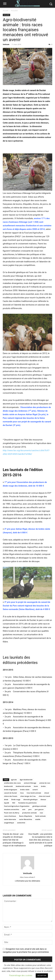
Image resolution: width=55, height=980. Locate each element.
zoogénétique (9, 823)
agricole (14, 780)
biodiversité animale (23, 786)
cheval (47, 793)
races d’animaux (10, 816)
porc (30, 809)
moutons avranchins (12, 809)
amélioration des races (12, 783)
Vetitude (6, 44)
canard (35, 790)
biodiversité (8, 786)
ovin (24, 809)
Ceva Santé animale (34, 793)
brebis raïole (25, 790)
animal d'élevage (30, 783)
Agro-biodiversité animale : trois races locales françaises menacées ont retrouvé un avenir (25, 30)
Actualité (14, 11)
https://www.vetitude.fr (28, 877)
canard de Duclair (10, 793)
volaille (38, 819)
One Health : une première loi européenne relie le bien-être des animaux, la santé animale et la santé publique (40, 840)
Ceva (22, 793)
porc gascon (39, 809)
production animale (29, 813)
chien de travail (44, 796)
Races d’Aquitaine (26, 816)
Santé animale (40, 816)
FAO (14, 803)
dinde (6, 799)
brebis (43, 786)
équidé (7, 803)
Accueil (5, 11)
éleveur (43, 799)
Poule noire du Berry (12, 813)
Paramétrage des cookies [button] (21, 975)
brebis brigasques (11, 790)
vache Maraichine (25, 819)
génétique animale (39, 806)
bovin (36, 786)
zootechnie (21, 823)
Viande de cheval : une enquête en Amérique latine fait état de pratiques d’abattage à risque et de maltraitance (14, 840)
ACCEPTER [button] (42, 976)
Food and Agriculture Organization (17, 806)
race (41, 813)
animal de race (45, 783)
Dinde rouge (16, 799)
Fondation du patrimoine (27, 803)
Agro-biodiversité (26, 780)
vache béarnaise (10, 819)
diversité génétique (30, 799)
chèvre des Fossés (11, 796)
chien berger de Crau (28, 796)
